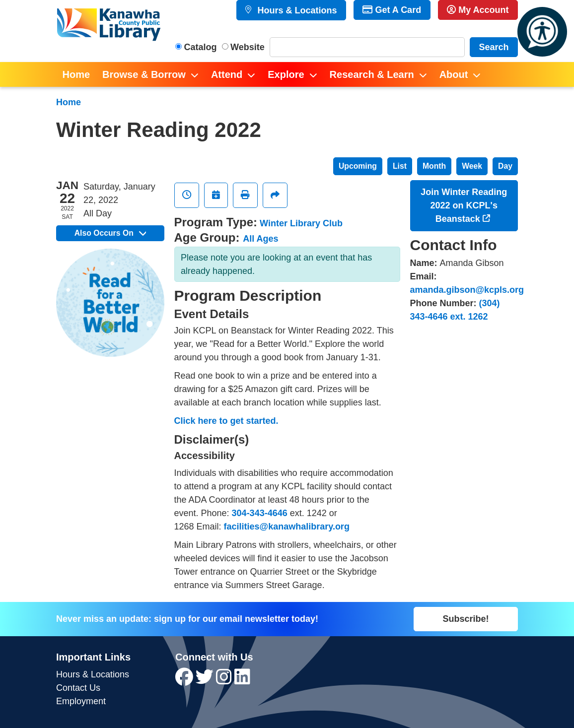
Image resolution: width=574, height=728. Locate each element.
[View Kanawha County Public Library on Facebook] (185, 680)
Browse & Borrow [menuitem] (144, 74)
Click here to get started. (226, 421)
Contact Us (78, 688)
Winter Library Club (301, 223)
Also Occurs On (110, 233)
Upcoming (358, 166)
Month (434, 166)
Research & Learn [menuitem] (372, 74)
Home (69, 102)
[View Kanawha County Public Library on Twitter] (206, 680)
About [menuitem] (454, 74)
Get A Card (392, 10)
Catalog (201, 47)
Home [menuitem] (76, 74)
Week (472, 166)
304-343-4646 (260, 513)
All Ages (260, 239)
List (400, 166)
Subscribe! (466, 619)
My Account (478, 10)
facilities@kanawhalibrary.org (287, 527)
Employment (81, 701)
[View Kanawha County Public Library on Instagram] (225, 680)
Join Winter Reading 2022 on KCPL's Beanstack (464, 205)
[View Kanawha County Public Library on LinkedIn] (242, 680)
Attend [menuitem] (227, 74)
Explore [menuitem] (286, 74)
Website (248, 47)
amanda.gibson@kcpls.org (467, 290)
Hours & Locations (296, 10)
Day (505, 166)
